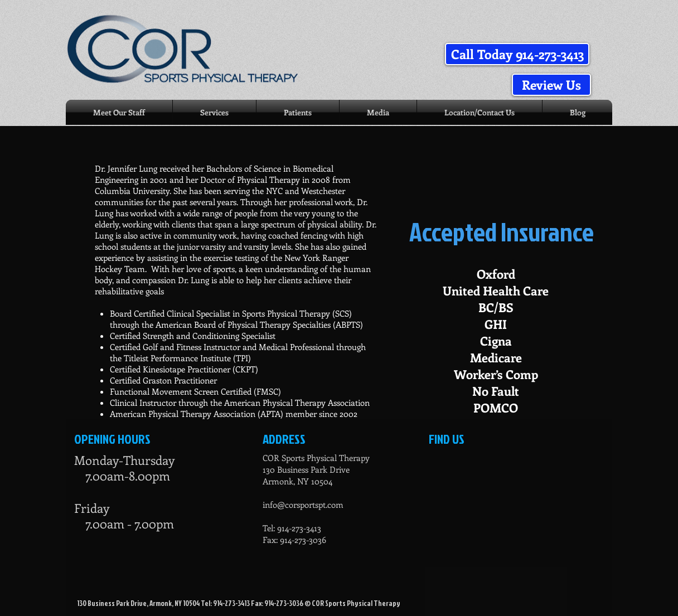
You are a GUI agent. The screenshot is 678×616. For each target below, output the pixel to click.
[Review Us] (551, 85)
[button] (517, 54)
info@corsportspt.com (303, 505)
